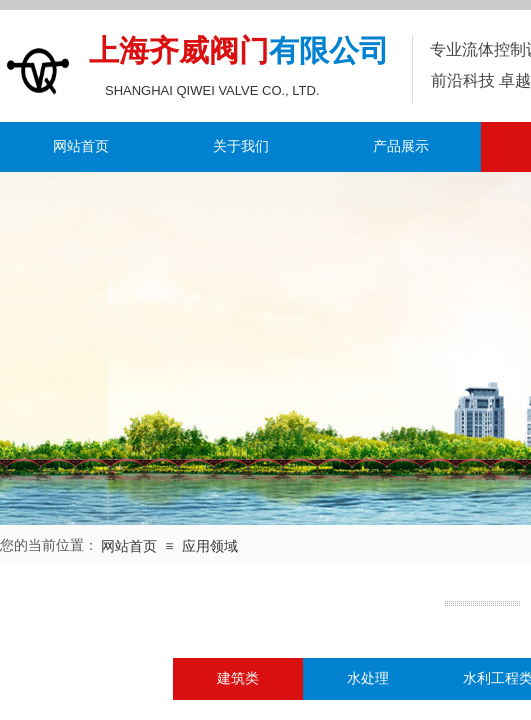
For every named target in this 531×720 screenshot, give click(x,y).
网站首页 (81, 146)
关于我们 (241, 146)
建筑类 (238, 678)
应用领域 (210, 546)
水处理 (368, 678)
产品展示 (401, 146)
